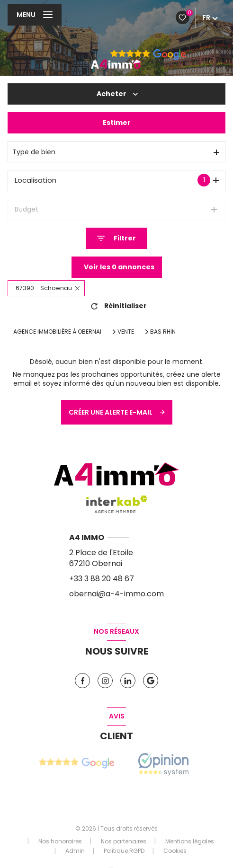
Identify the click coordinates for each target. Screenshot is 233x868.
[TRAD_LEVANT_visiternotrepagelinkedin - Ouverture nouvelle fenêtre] (128, 681)
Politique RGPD (124, 851)
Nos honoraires (60, 841)
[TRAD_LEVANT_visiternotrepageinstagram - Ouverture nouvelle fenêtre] (105, 681)
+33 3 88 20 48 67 (102, 579)
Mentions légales (190, 841)
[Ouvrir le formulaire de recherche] (116, 238)
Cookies (175, 851)
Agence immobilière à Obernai (57, 332)
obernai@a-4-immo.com (116, 594)
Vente (126, 332)
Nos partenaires (124, 841)
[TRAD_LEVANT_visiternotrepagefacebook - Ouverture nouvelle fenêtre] (82, 681)
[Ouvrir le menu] (35, 15)
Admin (75, 851)
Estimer (117, 123)
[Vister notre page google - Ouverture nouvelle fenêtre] (151, 681)
